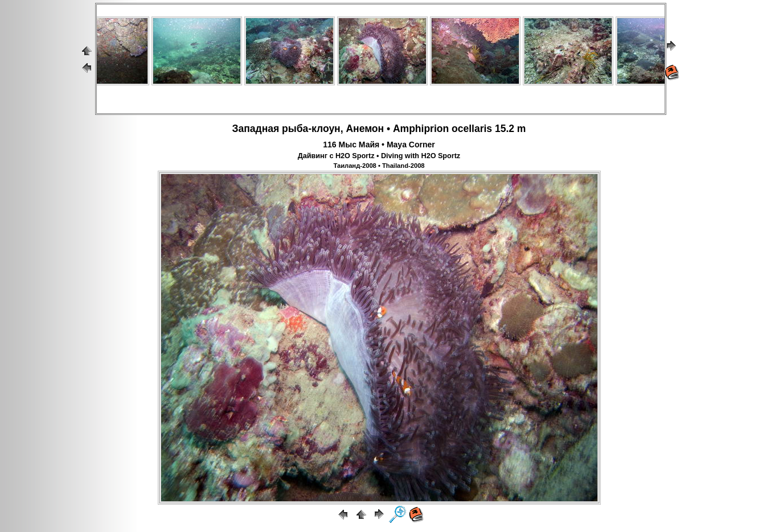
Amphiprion (421, 129)
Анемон (365, 129)
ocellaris (472, 129)
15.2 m (510, 129)
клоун (326, 129)
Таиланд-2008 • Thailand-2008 (379, 166)
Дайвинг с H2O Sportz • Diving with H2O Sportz (379, 156)
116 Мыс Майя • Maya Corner (379, 145)
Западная (256, 129)
